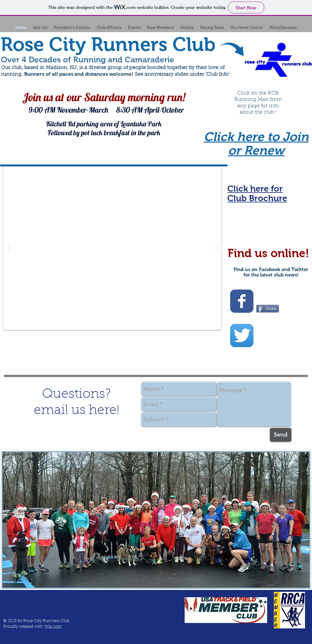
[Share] (268, 309)
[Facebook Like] (269, 294)
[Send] (281, 435)
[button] (112, 248)
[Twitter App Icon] (242, 336)
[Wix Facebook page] (242, 301)
